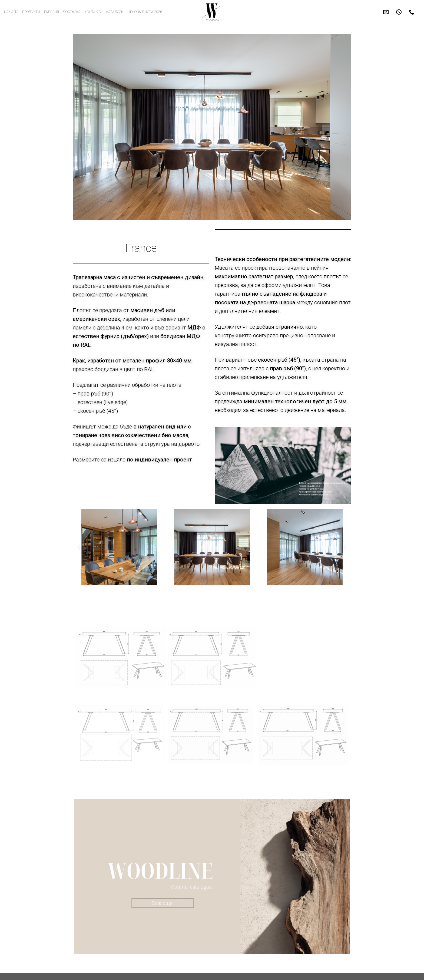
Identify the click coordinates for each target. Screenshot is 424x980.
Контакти (93, 12)
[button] (79, 547)
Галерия (52, 12)
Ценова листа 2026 (145, 12)
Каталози (115, 12)
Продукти (31, 12)
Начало (11, 12)
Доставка (72, 12)
